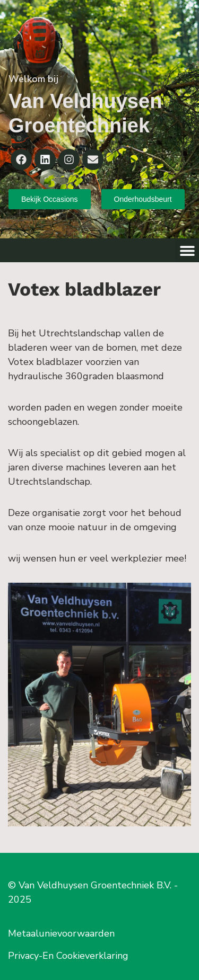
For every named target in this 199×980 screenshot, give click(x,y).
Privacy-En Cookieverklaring (68, 956)
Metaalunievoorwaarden (61, 933)
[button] (187, 250)
